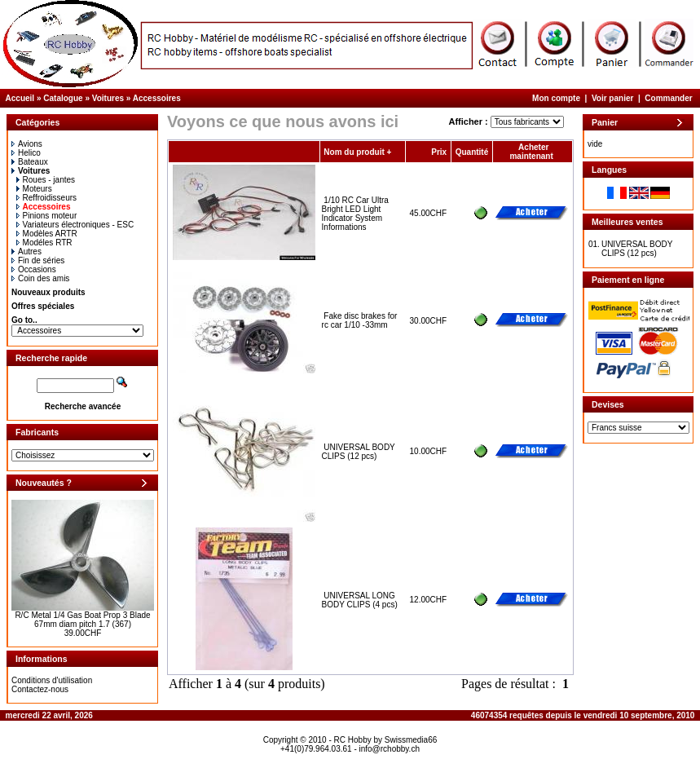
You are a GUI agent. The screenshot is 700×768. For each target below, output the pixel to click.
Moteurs (34, 189)
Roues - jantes (46, 180)
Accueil (20, 98)
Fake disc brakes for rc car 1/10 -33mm (360, 320)
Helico (26, 153)
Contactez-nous (40, 689)
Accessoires (157, 98)
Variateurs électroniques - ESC (75, 225)
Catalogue (63, 98)
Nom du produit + (357, 152)
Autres (26, 252)
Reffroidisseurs (47, 198)
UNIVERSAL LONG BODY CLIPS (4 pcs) (360, 600)
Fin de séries (38, 260)
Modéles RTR (44, 243)
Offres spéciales (43, 306)
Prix (439, 152)
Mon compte (556, 98)
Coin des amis (40, 278)
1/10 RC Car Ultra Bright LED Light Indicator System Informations (355, 214)
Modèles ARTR (47, 234)
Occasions (34, 269)
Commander (668, 98)
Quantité (472, 152)
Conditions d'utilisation (52, 680)
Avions (27, 144)
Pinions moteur (47, 216)
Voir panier (613, 98)
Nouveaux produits (48, 292)
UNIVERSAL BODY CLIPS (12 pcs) (359, 452)
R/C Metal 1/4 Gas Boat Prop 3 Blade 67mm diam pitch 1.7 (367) (82, 620)
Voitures (108, 98)
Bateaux (30, 162)
